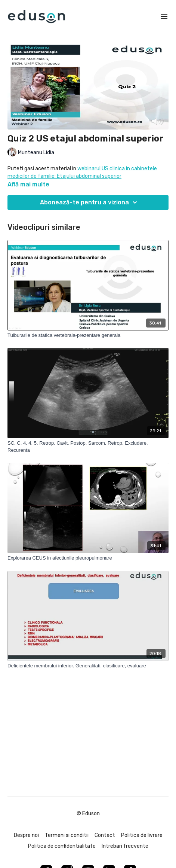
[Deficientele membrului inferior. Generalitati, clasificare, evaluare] (88, 666)
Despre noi (26, 835)
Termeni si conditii (67, 835)
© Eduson (88, 814)
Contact (105, 835)
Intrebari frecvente (125, 846)
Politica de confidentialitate (62, 846)
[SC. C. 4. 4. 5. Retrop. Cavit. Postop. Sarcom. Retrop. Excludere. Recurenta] (88, 447)
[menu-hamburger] (164, 17)
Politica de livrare (142, 835)
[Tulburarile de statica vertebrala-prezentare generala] (88, 335)
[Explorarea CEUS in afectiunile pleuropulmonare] (88, 558)
